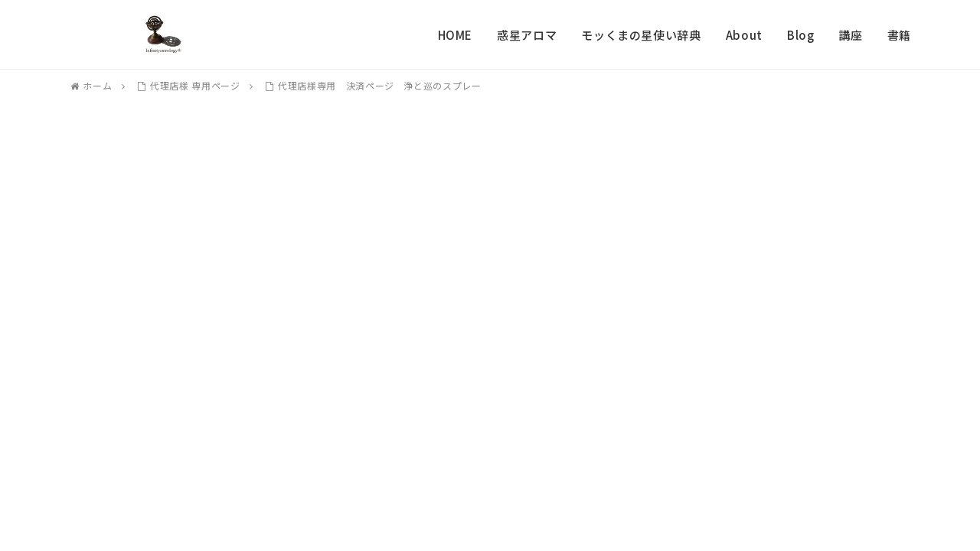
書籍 (899, 35)
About (744, 35)
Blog (801, 35)
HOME (456, 35)
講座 (850, 35)
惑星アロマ (527, 35)
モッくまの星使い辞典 (641, 35)
